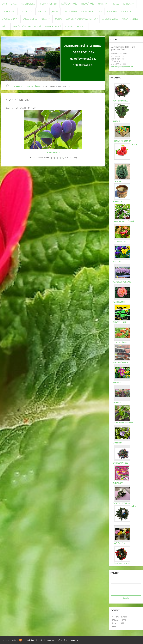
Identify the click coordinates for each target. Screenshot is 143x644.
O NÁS (14, 4)
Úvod (4, 4)
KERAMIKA (46, 19)
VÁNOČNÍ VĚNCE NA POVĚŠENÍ (27, 26)
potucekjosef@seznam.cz (122, 67)
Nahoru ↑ (75, 640)
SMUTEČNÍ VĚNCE (110, 19)
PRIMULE (115, 4)
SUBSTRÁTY (112, 11)
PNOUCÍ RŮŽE (88, 4)
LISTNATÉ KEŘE (9, 11)
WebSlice (30, 640)
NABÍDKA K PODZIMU (122, 282)
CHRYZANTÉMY (27, 11)
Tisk (40, 640)
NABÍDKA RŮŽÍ (119, 302)
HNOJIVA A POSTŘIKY (48, 4)
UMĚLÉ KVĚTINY (30, 19)
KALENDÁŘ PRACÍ (53, 26)
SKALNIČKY (42, 11)
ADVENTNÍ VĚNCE (130, 19)
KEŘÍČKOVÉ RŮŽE (69, 4)
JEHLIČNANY (129, 4)
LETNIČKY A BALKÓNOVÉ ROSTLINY (82, 19)
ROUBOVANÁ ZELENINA (92, 11)
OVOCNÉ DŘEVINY (10, 19)
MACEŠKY (102, 4)
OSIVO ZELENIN (70, 11)
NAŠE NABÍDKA (28, 4)
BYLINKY (58, 19)
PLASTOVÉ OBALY (120, 362)
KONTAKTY (82, 26)
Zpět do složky (53, 152)
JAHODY (55, 11)
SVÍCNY (5, 26)
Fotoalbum (126, 11)
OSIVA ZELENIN (119, 322)
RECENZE (69, 26)
